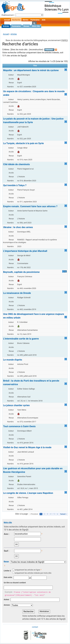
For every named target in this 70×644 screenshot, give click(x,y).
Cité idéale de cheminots (16, 164)
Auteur (6, 599)
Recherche (16, 20)
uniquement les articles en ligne (27, 570)
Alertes (25, 20)
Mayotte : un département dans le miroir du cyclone (31, 70)
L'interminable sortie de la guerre (21, 339)
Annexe (7, 605)
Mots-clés (36, 26)
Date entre (8, 577)
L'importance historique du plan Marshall (25, 251)
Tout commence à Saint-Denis (19, 426)
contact (35, 627)
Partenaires (35, 20)
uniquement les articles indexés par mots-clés (33, 573)
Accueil (7, 20)
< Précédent (34, 514)
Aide (44, 20)
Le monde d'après (13, 360)
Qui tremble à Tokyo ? (15, 185)
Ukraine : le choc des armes (18, 227)
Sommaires (16, 26)
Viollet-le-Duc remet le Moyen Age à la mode (27, 447)
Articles (6, 26)
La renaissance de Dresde (17, 293)
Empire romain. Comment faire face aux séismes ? (30, 206)
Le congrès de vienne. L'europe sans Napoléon (28, 493)
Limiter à (7, 571)
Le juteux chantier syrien (16, 405)
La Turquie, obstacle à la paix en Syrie (23, 143)
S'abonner (49, 50)
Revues (26, 26)
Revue (6, 561)
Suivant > (63, 514)
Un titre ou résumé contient (15, 583)
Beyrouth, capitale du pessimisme (21, 272)
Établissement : (8, 15)
